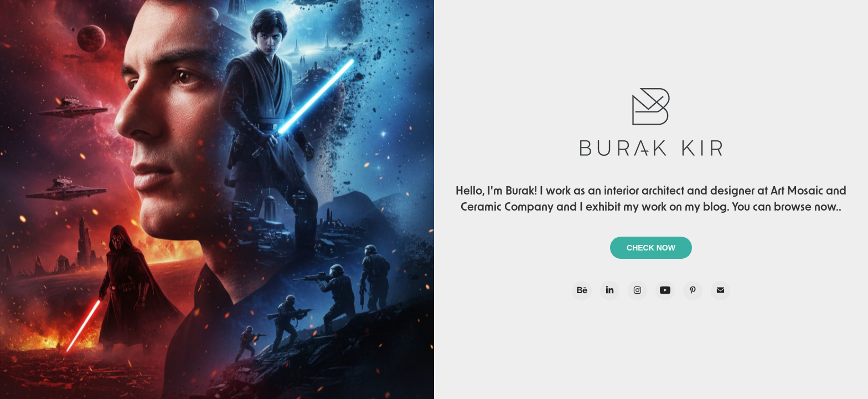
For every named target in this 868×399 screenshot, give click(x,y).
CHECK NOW (651, 248)
